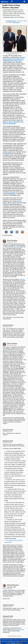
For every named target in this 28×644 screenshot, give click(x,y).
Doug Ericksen (8, 325)
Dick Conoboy (12, 241)
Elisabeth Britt (12, 21)
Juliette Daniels (8, 605)
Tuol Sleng (17, 247)
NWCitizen (5, 2)
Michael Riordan (13, 585)
